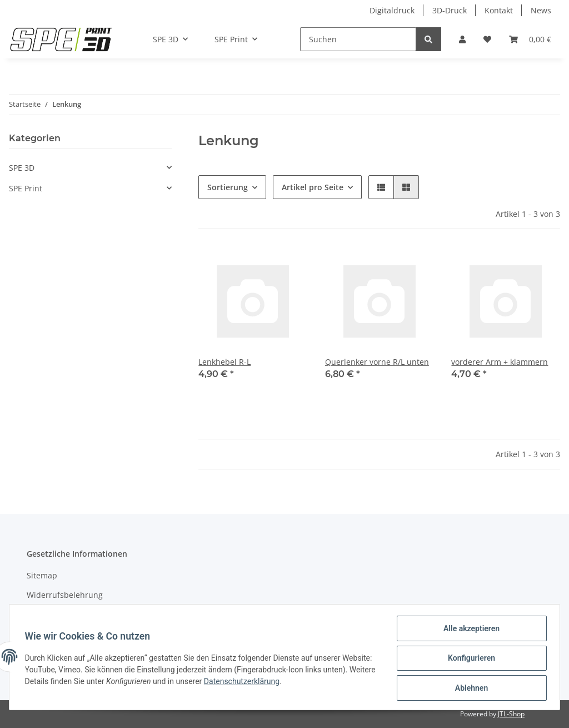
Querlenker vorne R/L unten (377, 362)
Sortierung (228, 187)
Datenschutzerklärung (298, 683)
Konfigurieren (469, 660)
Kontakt (499, 10)
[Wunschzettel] (487, 39)
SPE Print (26, 188)
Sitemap (42, 575)
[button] (462, 39)
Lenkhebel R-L (224, 362)
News (541, 10)
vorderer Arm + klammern (500, 362)
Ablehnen (469, 689)
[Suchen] (358, 39)
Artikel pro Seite (313, 187)
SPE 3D (22, 168)
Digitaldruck (392, 10)
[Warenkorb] (530, 39)
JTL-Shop (511, 714)
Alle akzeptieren (469, 631)
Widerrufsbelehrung (65, 595)
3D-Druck (450, 10)
